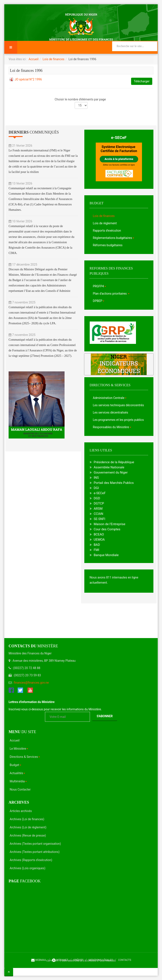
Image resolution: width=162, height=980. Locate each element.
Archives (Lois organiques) (28, 868)
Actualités (17, 773)
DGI (96, 488)
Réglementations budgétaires (114, 238)
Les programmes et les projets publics (118, 420)
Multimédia (18, 781)
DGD (97, 498)
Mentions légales (101, 960)
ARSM (98, 509)
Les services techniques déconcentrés (118, 405)
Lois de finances (53, 59)
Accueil (34, 59)
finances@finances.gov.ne (31, 683)
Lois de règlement (105, 223)
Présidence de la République (114, 462)
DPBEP (99, 301)
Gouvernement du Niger (111, 472)
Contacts (125, 960)
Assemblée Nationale (109, 467)
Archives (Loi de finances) (27, 819)
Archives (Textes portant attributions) (35, 852)
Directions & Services (25, 757)
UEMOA (99, 540)
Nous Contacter (20, 789)
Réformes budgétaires (108, 245)
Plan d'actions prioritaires (111, 294)
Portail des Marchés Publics (114, 483)
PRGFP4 (100, 286)
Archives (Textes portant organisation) (35, 844)
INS (96, 478)
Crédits (78, 960)
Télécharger (142, 81)
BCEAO (99, 534)
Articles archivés (21, 811)
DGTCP (99, 503)
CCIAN (99, 514)
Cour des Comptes (107, 529)
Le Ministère (19, 749)
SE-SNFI (100, 519)
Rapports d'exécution (107, 231)
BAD (97, 545)
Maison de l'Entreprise (110, 524)
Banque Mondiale (106, 555)
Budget (15, 765)
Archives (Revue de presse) (28, 835)
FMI (96, 550)
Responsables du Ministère (112, 427)
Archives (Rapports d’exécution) (31, 860)
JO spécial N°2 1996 (28, 79)
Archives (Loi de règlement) (28, 827)
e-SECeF (119, 138)
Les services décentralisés (111, 412)
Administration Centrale (110, 398)
